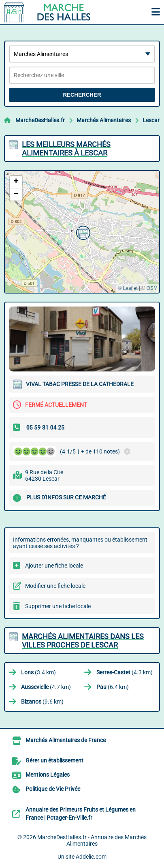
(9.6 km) (42, 702)
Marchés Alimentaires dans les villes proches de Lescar (83, 641)
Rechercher (82, 95)
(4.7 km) (46, 687)
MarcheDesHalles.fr (40, 120)
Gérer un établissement (54, 760)
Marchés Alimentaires (104, 120)
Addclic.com (91, 857)
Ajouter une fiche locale (54, 566)
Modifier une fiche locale (55, 586)
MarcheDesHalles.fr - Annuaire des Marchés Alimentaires (92, 840)
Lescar (151, 120)
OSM (152, 288)
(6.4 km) (113, 687)
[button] (82, 232)
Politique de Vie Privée (53, 789)
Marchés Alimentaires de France (66, 740)
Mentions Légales (48, 775)
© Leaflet (128, 288)
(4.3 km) (125, 672)
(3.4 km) (38, 672)
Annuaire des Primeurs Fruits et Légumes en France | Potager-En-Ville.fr (81, 814)
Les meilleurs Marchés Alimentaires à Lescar (66, 149)
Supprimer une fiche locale (58, 606)
